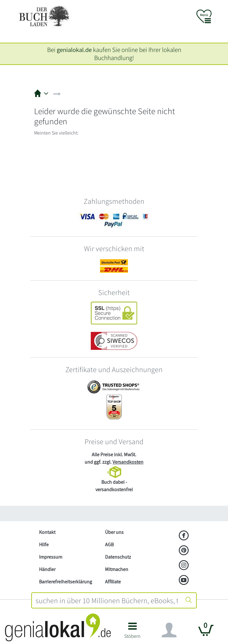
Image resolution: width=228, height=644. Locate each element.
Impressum (51, 557)
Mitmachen (117, 569)
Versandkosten (128, 462)
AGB (109, 545)
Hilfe (44, 545)
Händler (47, 569)
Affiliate (113, 582)
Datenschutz (118, 557)
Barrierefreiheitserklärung (66, 582)
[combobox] (107, 600)
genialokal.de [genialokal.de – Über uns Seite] (74, 50)
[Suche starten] (189, 600)
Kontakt (47, 532)
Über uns (114, 532)
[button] (132, 633)
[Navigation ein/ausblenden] (169, 630)
